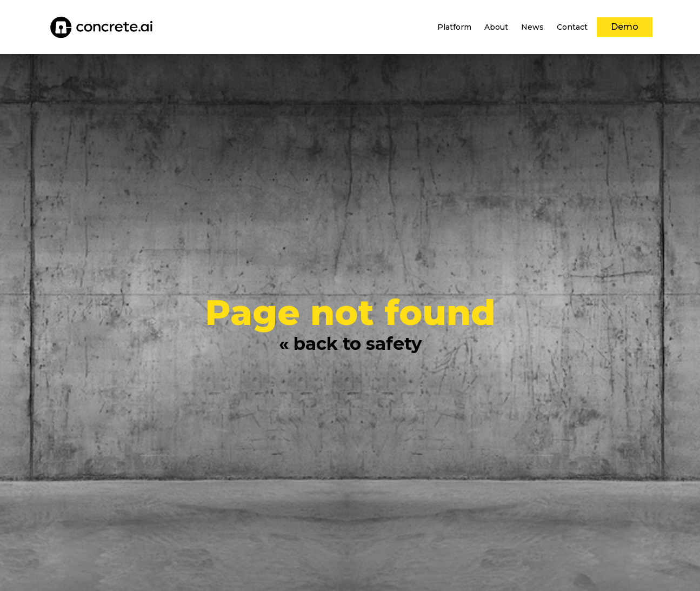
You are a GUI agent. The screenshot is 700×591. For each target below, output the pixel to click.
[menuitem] (454, 27)
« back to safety (350, 344)
